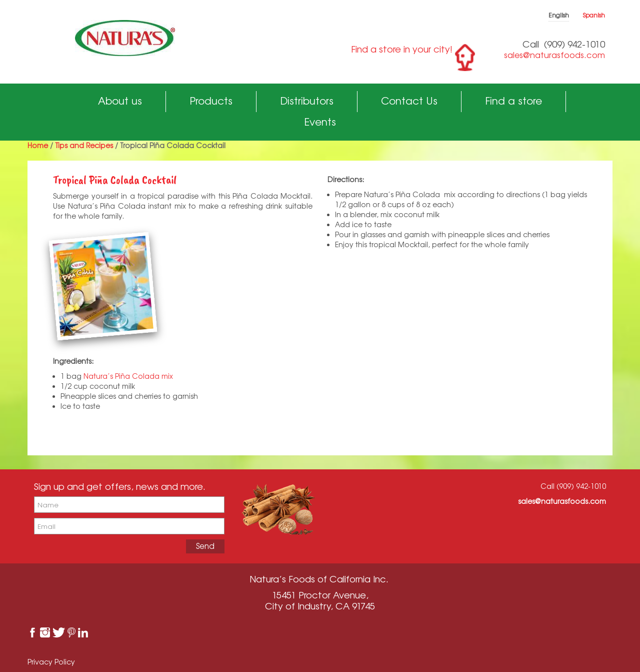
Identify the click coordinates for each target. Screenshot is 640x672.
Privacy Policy (51, 662)
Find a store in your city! (402, 49)
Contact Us (409, 101)
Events (320, 122)
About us (120, 101)
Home (38, 145)
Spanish (594, 15)
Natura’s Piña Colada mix (128, 376)
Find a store (513, 101)
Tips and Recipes (84, 145)
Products (211, 101)
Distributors (307, 101)
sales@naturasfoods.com (554, 55)
